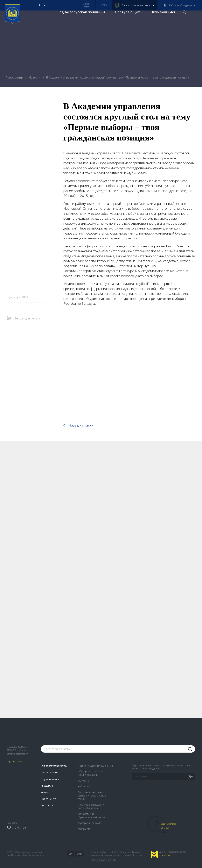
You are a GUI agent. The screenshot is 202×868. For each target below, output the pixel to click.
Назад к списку (81, 425)
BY (24, 821)
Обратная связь (14, 755)
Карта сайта (84, 822)
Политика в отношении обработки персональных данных (92, 789)
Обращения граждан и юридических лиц (90, 767)
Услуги (45, 786)
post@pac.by (22, 747)
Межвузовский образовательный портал (92, 809)
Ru (42, 7)
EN (17, 821)
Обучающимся (160, 20)
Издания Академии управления (95, 759)
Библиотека (84, 780)
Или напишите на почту (104, 853)
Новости (35, 77)
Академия (47, 779)
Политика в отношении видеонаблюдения (91, 800)
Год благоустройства (54, 759)
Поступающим (125, 20)
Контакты (47, 799)
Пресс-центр (15, 77)
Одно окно (84, 774)
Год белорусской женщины (78, 20)
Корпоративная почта (89, 816)
